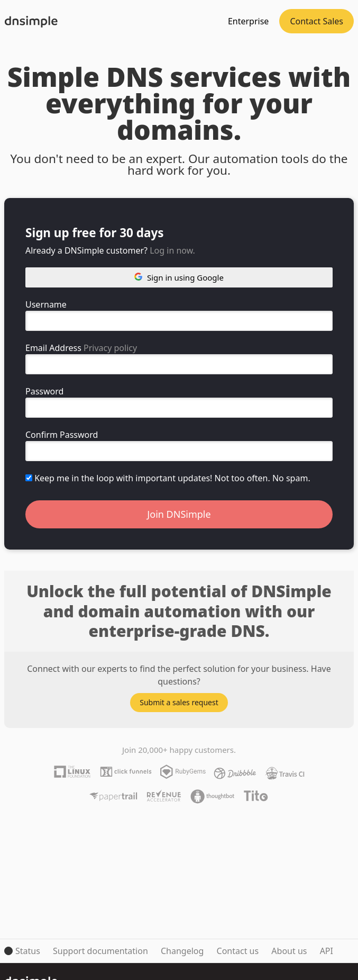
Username (46, 304)
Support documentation (100, 951)
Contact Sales (316, 21)
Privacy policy (110, 348)
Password (44, 391)
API (327, 951)
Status (28, 951)
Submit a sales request (179, 702)
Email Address (53, 348)
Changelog (182, 951)
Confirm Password (62, 435)
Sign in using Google (179, 277)
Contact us (238, 951)
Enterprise (248, 21)
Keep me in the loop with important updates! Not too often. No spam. (168, 478)
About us (289, 951)
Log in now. (172, 250)
